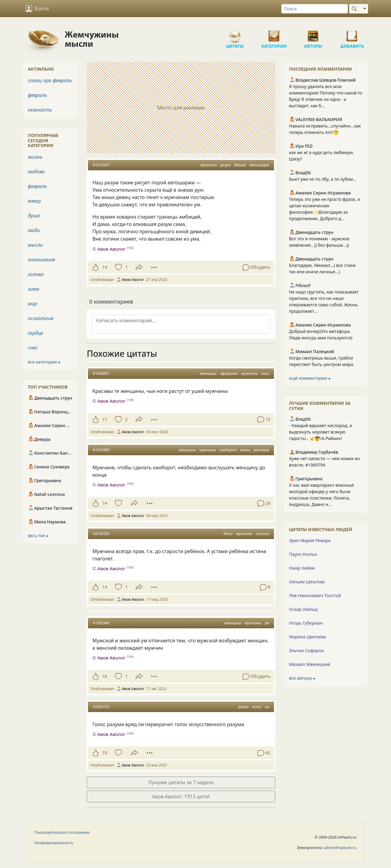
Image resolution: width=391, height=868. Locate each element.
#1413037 (101, 165)
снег (33, 348)
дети (228, 534)
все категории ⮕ (44, 362)
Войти (37, 9)
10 (104, 753)
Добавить (352, 34)
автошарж (259, 165)
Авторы (313, 34)
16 (104, 676)
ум (267, 623)
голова (36, 274)
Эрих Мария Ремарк (310, 540)
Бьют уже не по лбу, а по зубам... (323, 179)
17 (104, 419)
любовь (36, 172)
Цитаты (235, 34)
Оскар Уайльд (303, 609)
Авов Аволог (111, 401)
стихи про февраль (50, 80)
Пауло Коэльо (303, 554)
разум (225, 165)
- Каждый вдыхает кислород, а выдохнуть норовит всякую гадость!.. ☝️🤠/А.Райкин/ (320, 432)
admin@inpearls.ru (340, 848)
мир (32, 304)
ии (267, 707)
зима (33, 289)
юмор (34, 201)
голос (257, 707)
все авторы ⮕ (302, 678)
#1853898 (101, 450)
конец (245, 450)
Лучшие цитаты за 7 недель (181, 782)
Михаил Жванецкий (310, 664)
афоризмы (229, 373)
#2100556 (101, 534)
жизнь (35, 157)
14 (104, 267)
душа (34, 216)
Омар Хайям (302, 568)
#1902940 (101, 623)
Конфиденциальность (54, 843)
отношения (41, 260)
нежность (40, 110)
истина (263, 534)
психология (41, 318)
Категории (274, 34)
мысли (35, 245)
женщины (208, 373)
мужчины (209, 165)
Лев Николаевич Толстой (315, 595)
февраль (37, 95)
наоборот (228, 450)
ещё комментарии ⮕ (310, 378)
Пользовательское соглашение (62, 832)
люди (34, 230)
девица (240, 165)
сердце (35, 333)
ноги (265, 373)
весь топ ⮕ (38, 536)
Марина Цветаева (307, 637)
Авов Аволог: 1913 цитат (181, 796)
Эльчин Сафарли (306, 650)
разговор (261, 450)
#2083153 (101, 707)
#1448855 (101, 373)
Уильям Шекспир (307, 582)
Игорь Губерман (306, 623)
